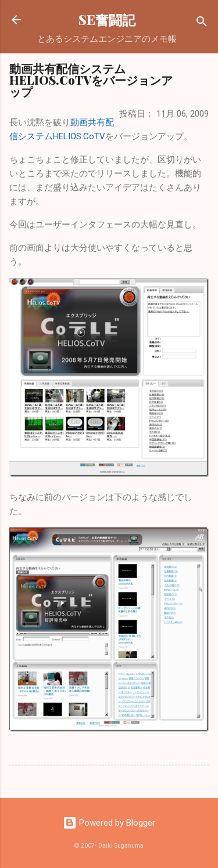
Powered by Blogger (109, 823)
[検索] (202, 23)
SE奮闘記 (107, 19)
